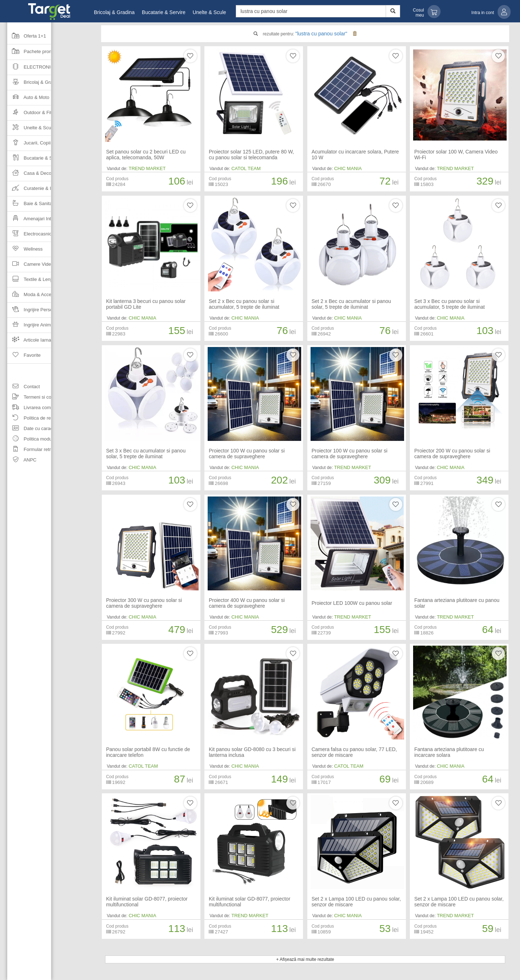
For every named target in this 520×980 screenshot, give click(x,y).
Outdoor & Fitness (34, 115)
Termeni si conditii (34, 398)
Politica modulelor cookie (41, 440)
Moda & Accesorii (34, 297)
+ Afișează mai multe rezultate (305, 959)
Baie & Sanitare (32, 206)
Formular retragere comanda (45, 450)
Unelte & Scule (209, 12)
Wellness (25, 251)
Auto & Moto (28, 99)
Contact (23, 388)
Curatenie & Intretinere (39, 190)
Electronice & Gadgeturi (49, 69)
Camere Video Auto (36, 266)
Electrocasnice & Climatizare (45, 236)
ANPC (22, 461)
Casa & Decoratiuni (36, 175)
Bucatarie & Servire (164, 12)
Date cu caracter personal (42, 430)
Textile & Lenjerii (32, 281)
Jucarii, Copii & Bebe (37, 145)
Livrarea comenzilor (36, 409)
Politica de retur (32, 419)
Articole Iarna (29, 342)
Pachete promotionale (38, 54)
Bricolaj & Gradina (114, 12)
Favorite (24, 357)
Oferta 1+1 (27, 38)
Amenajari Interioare (36, 221)
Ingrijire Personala (34, 312)
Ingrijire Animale (32, 327)
